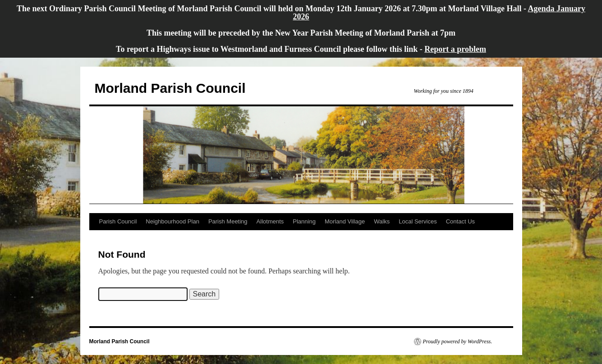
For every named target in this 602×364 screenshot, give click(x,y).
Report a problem (455, 49)
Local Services (418, 221)
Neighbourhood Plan (172, 221)
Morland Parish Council (170, 88)
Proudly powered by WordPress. (458, 341)
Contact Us (460, 221)
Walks (382, 221)
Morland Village (345, 221)
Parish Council (118, 221)
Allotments (270, 221)
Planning (304, 221)
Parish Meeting (228, 221)
